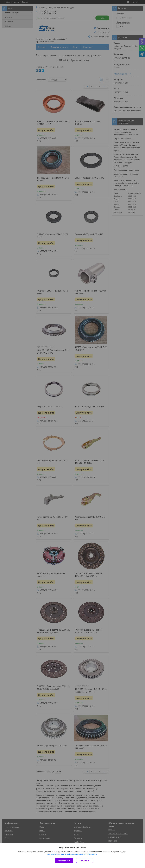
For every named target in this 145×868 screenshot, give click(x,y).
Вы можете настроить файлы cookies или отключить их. (72, 854)
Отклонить (85, 860)
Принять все (64, 860)
